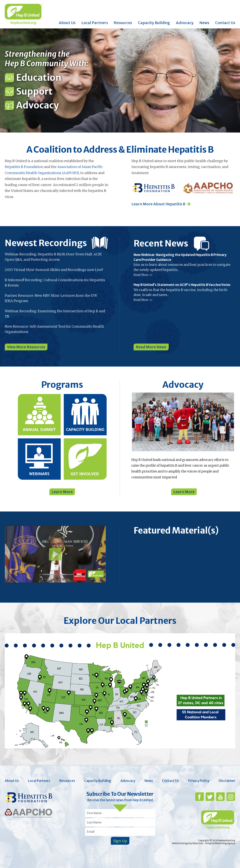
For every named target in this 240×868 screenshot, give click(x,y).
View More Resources (26, 347)
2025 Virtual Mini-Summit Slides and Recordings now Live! (54, 270)
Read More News (151, 347)
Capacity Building (154, 23)
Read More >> (143, 275)
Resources (123, 23)
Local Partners (95, 23)
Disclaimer (227, 781)
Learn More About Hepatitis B (158, 204)
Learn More (62, 492)
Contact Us (225, 23)
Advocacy (185, 23)
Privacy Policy (199, 781)
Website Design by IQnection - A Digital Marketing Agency (204, 843)
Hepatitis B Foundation (24, 167)
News (204, 23)
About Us (67, 23)
